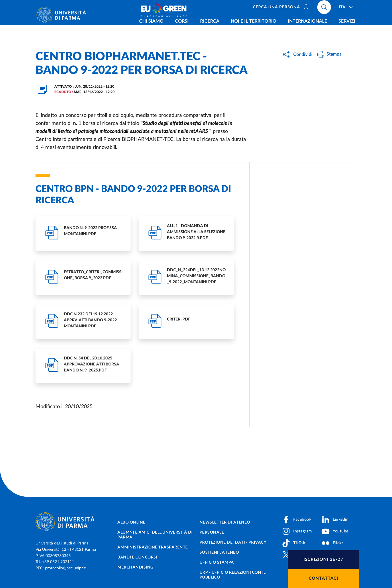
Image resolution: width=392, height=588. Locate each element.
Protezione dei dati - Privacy (233, 542)
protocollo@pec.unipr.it (65, 568)
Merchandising (135, 567)
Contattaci (323, 578)
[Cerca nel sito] (324, 9)
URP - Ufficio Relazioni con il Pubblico (233, 575)
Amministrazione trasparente (153, 547)
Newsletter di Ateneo (225, 522)
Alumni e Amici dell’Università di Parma (155, 535)
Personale (212, 532)
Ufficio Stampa (217, 563)
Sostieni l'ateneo (219, 552)
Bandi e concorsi (137, 557)
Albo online (131, 522)
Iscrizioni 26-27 (323, 560)
